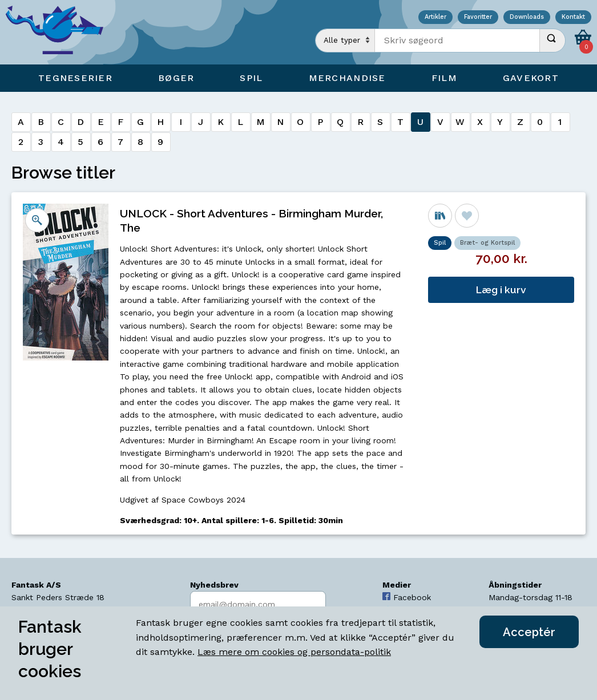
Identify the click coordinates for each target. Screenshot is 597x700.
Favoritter (478, 17)
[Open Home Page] (60, 32)
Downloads (527, 17)
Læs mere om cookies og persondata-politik (294, 652)
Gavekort (531, 78)
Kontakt (573, 17)
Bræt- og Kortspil (487, 243)
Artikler (435, 17)
